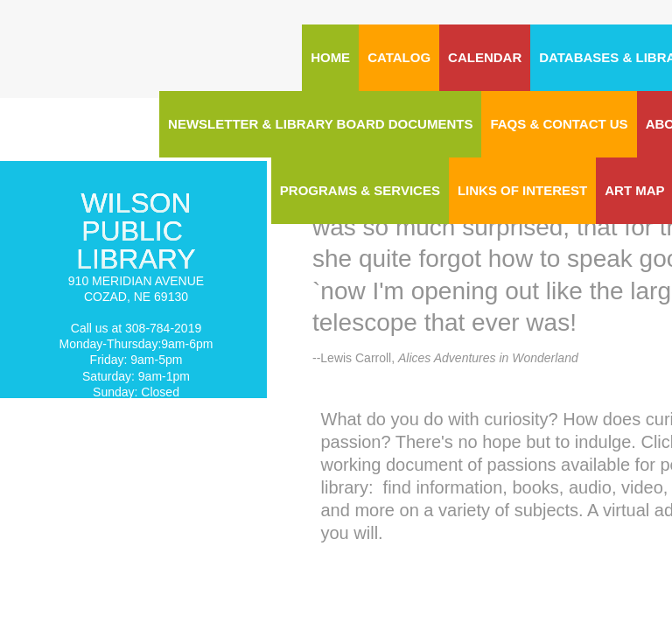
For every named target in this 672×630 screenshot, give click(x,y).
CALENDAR (485, 57)
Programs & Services (360, 190)
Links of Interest (522, 190)
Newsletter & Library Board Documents (320, 124)
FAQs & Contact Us (559, 124)
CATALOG (399, 57)
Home (330, 57)
